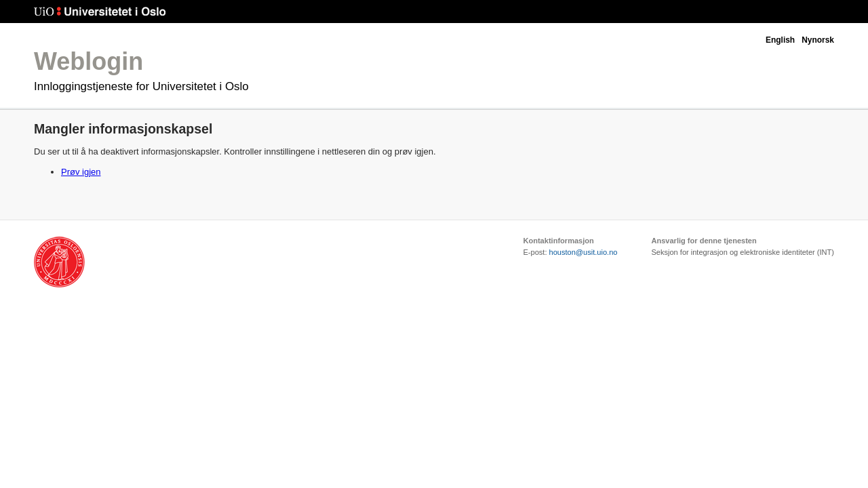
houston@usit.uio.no (584, 252)
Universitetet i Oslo (100, 12)
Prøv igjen (81, 172)
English (780, 40)
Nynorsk (818, 40)
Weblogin (88, 61)
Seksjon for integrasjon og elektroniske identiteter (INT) (743, 252)
